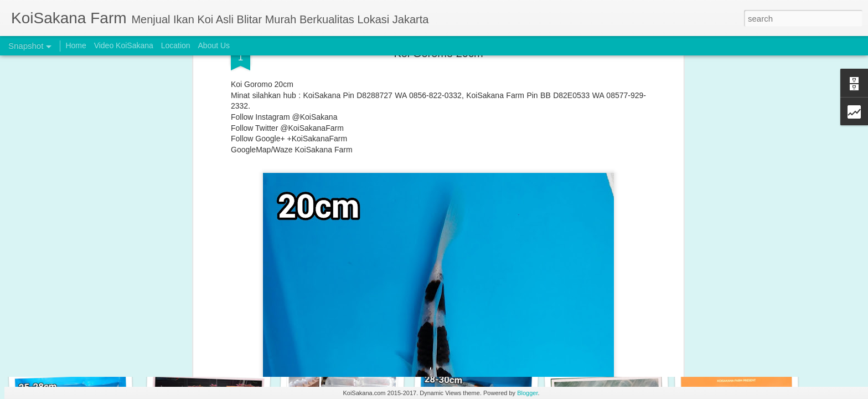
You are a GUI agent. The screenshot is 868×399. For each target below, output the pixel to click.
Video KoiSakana (124, 45)
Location (176, 45)
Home (76, 45)
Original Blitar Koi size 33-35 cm (346, 341)
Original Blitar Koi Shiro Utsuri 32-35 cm (92, 347)
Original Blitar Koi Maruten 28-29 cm (216, 343)
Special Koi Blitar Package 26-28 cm (751, 341)
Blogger (527, 393)
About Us (214, 45)
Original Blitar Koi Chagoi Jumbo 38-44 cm (495, 348)
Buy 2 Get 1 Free (604, 342)
